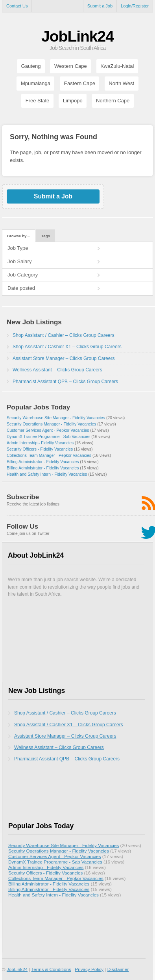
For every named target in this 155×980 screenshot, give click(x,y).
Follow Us (22, 526)
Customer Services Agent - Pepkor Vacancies (48, 430)
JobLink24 (77, 36)
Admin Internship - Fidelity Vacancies (40, 443)
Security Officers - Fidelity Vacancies (40, 449)
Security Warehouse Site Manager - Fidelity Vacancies (56, 418)
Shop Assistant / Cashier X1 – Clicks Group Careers (67, 347)
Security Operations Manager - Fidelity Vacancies (51, 424)
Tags (46, 236)
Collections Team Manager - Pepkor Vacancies (49, 455)
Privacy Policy (89, 969)
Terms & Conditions (51, 969)
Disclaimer (118, 969)
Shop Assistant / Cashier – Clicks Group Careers (64, 335)
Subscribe (23, 497)
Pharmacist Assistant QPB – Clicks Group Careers (65, 382)
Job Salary (19, 261)
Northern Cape (113, 101)
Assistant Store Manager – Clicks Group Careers (64, 358)
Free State (38, 101)
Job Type (18, 248)
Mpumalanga (36, 83)
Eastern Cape (79, 83)
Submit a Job (100, 6)
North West (121, 83)
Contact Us (17, 6)
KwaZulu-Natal (117, 66)
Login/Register (135, 6)
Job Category (23, 275)
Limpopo (73, 101)
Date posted (21, 288)
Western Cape (71, 66)
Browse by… (19, 236)
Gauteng (31, 66)
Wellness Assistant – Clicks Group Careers (57, 370)
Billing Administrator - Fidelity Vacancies (43, 462)
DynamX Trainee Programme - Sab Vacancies (48, 437)
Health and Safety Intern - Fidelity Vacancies (47, 474)
